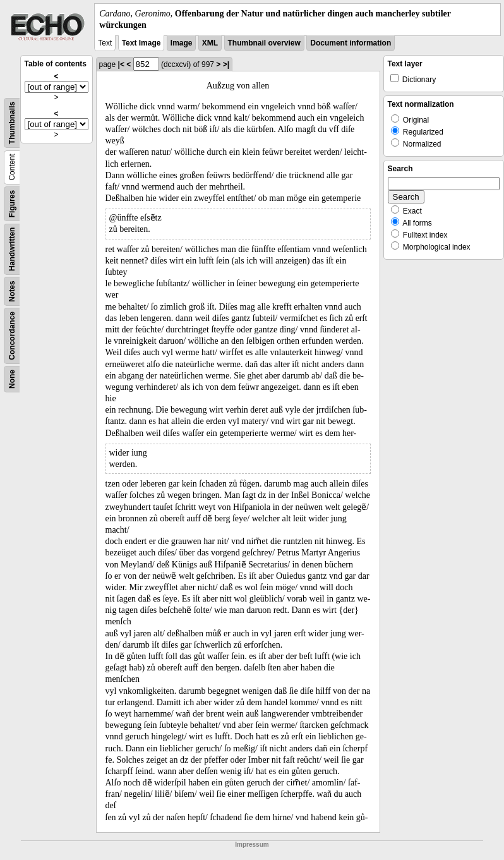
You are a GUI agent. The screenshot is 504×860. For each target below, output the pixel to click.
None (12, 379)
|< (121, 64)
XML (210, 43)
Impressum (252, 845)
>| (226, 64)
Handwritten (12, 249)
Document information (351, 43)
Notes (12, 292)
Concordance (12, 336)
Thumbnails (12, 123)
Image (182, 43)
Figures (12, 204)
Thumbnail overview (264, 43)
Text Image (141, 43)
